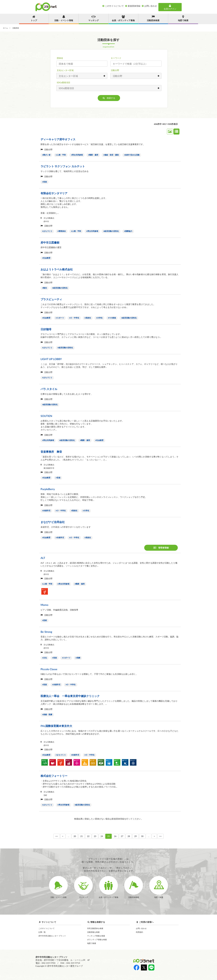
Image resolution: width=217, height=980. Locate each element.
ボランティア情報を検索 (97, 940)
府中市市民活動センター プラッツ (52, 936)
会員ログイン (170, 7)
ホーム (5, 28)
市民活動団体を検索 (95, 928)
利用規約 (139, 932)
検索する (109, 98)
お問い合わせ (141, 928)
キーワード (116, 58)
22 (88, 836)
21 (81, 836)
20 (75, 836)
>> (160, 836)
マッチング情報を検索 (96, 936)
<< (57, 836)
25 (108, 836)
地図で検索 (92, 943)
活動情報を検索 (93, 932)
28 (129, 836)
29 (135, 836)
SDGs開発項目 (64, 82)
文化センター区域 (65, 70)
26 (115, 836)
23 (95, 836)
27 (122, 836)
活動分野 (115, 70)
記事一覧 (42, 932)
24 (102, 836)
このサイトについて (47, 928)
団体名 (60, 58)
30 (142, 836)
